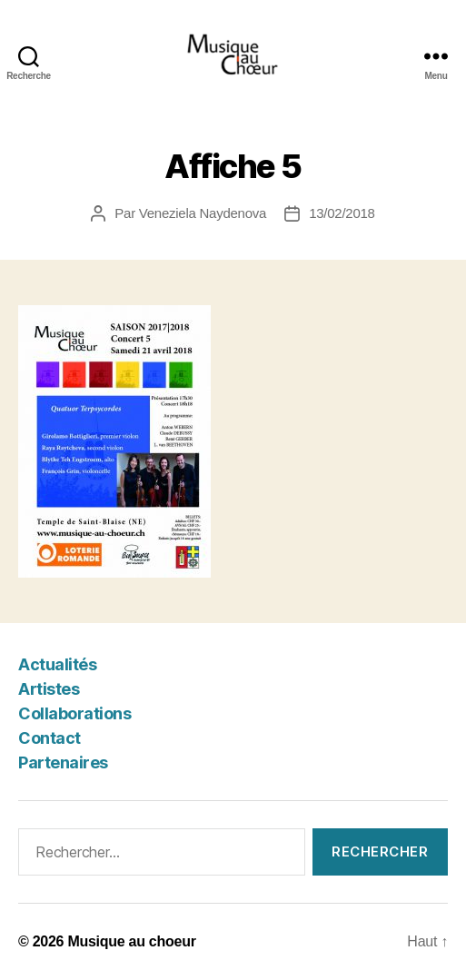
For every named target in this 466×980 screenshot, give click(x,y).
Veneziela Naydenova (203, 213)
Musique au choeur (131, 941)
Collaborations (74, 713)
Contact (50, 738)
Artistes (49, 689)
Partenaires (63, 762)
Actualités (57, 664)
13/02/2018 (342, 213)
